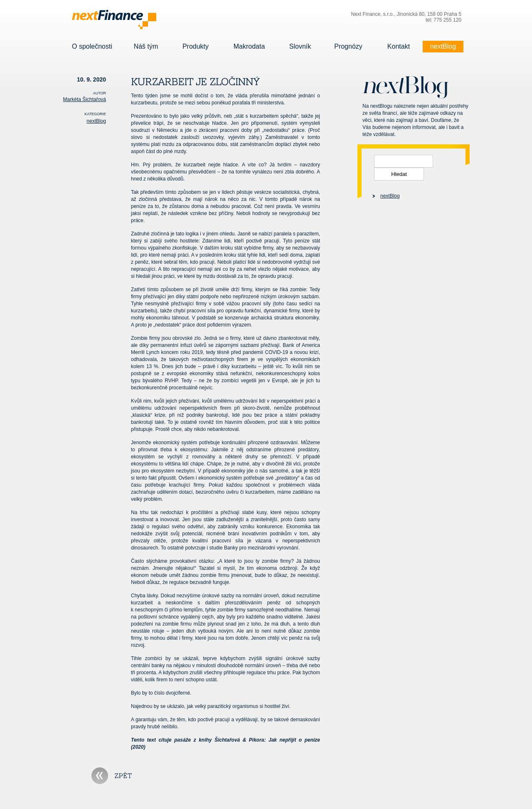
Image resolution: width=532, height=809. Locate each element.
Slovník (300, 47)
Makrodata (249, 47)
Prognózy (348, 47)
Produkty (196, 47)
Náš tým (146, 47)
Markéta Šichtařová (85, 99)
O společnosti (92, 47)
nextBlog (443, 47)
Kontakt (399, 47)
